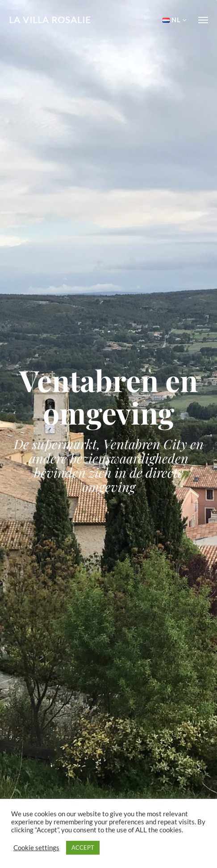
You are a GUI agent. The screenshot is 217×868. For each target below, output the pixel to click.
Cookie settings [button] (36, 848)
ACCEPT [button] (83, 848)
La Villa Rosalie (50, 20)
